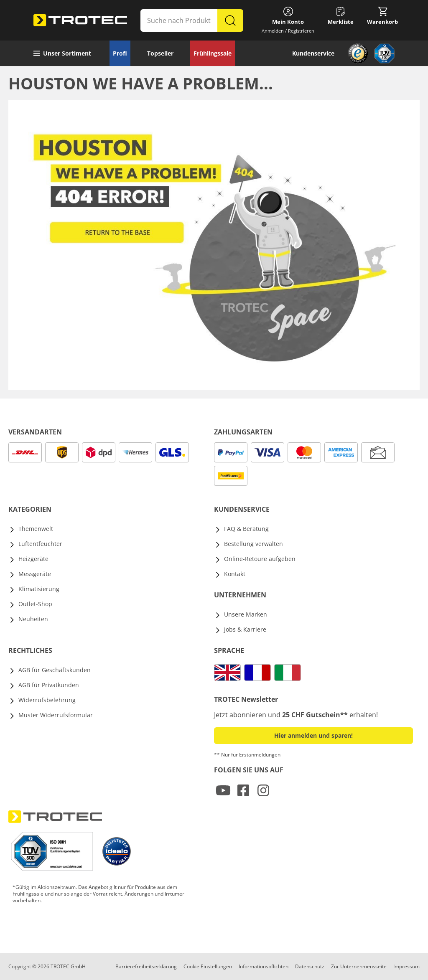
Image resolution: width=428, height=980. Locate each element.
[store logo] (80, 20)
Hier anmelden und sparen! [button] (313, 735)
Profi (120, 53)
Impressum (406, 966)
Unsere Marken (246, 614)
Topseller (160, 53)
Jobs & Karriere (245, 629)
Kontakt (235, 574)
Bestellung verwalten (253, 544)
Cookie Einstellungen (208, 966)
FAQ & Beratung (246, 529)
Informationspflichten (264, 966)
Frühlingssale (213, 53)
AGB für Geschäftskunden (55, 670)
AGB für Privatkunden (49, 685)
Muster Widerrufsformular (56, 715)
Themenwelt (36, 529)
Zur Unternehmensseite (359, 966)
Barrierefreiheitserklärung (146, 966)
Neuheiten (33, 619)
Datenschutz (310, 966)
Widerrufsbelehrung (47, 700)
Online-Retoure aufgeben (260, 559)
